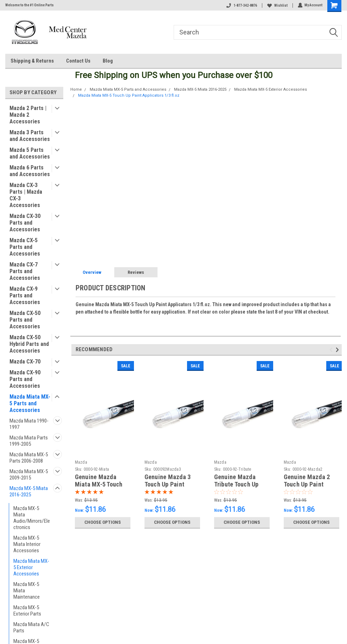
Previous (332, 350)
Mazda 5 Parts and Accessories (30, 153)
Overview (92, 272)
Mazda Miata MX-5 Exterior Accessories (31, 567)
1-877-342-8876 (241, 5)
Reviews (136, 272)
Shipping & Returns (32, 61)
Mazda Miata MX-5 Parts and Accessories (30, 403)
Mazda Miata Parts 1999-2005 (29, 441)
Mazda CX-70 (25, 362)
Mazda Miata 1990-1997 (29, 424)
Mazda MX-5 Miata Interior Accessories (27, 544)
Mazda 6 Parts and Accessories (30, 171)
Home (76, 89)
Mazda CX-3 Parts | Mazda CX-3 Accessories (26, 195)
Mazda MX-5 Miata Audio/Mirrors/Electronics (32, 518)
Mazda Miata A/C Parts (31, 627)
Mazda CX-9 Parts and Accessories (25, 295)
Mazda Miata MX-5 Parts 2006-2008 (29, 458)
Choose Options (103, 522)
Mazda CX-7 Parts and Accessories (25, 271)
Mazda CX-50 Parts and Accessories (25, 320)
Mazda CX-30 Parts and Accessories (25, 223)
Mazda (81, 462)
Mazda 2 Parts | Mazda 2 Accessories (28, 115)
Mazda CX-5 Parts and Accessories (25, 247)
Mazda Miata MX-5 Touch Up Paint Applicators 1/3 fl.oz (129, 95)
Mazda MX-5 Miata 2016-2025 (29, 491)
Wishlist (277, 5)
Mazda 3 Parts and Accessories (30, 136)
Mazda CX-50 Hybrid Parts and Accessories (29, 344)
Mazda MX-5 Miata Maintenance (27, 591)
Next (338, 350)
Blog (108, 61)
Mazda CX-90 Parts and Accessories (25, 379)
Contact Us (78, 61)
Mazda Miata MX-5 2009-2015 (29, 475)
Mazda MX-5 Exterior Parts (27, 611)
